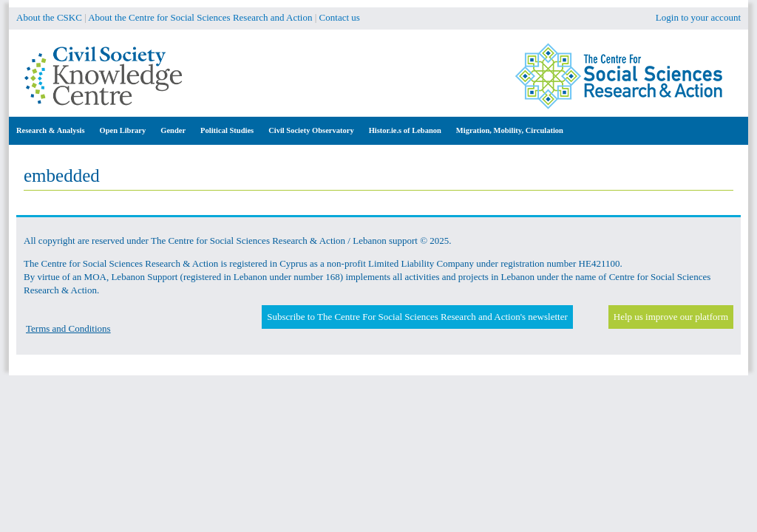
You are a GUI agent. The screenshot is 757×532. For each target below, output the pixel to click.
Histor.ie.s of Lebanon (405, 130)
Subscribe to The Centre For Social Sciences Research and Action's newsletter (417, 317)
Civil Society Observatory (311, 130)
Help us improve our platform (671, 317)
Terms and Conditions (68, 328)
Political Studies (227, 130)
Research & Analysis (51, 130)
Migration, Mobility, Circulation (510, 130)
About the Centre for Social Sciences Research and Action (200, 17)
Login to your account (698, 17)
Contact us (340, 17)
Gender (173, 130)
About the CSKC (49, 17)
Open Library (123, 130)
